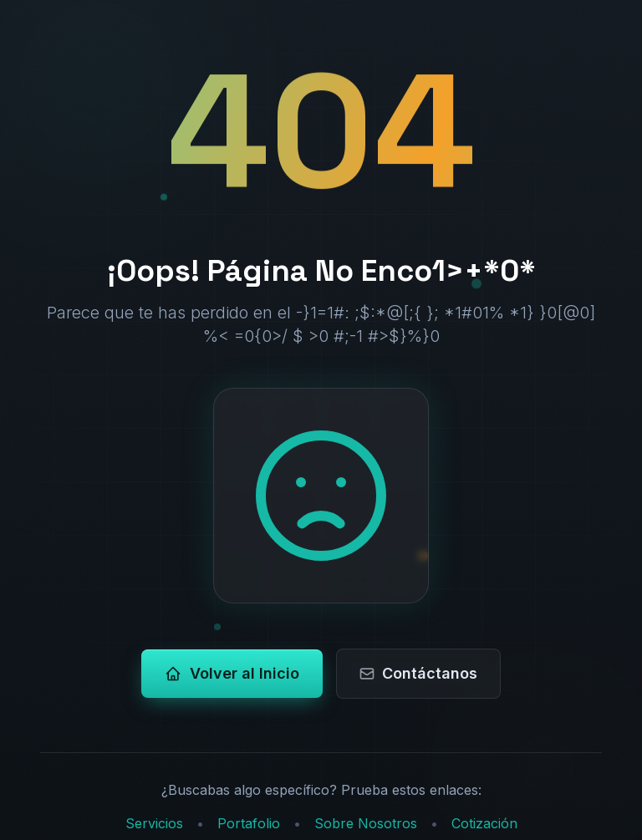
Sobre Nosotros (366, 823)
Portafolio (249, 823)
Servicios (154, 823)
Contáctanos (418, 673)
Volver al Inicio (232, 673)
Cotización (484, 823)
